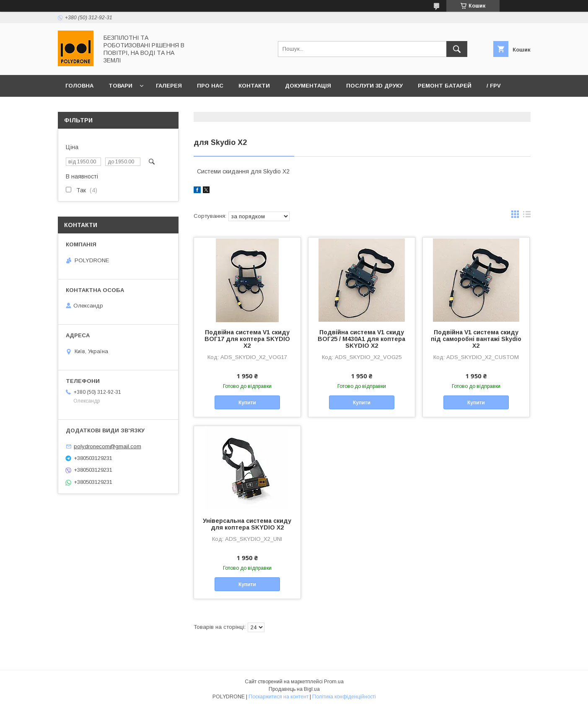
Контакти (254, 86)
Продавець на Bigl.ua (294, 689)
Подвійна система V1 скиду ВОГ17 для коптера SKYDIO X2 (247, 339)
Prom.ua (334, 682)
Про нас (210, 86)
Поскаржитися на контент (278, 697)
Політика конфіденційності (344, 697)
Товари (120, 86)
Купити (247, 403)
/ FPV (494, 86)
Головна (79, 86)
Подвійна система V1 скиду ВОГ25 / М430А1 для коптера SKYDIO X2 (361, 339)
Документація (308, 86)
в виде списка (527, 216)
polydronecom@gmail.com (107, 446)
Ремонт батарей (445, 86)
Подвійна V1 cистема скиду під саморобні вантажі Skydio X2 (476, 339)
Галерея (169, 86)
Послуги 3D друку (374, 86)
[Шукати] (457, 49)
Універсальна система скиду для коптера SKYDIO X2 (247, 524)
